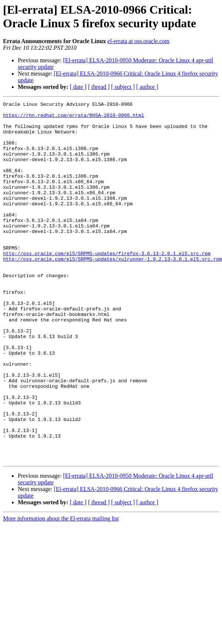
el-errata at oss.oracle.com (139, 41)
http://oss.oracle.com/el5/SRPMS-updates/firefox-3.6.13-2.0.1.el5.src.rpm (107, 284)
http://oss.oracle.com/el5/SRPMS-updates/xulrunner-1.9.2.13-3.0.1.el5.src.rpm (112, 291)
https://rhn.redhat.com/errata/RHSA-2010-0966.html (74, 118)
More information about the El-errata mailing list (61, 590)
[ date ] (78, 87)
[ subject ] (123, 87)
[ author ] (147, 87)
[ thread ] (99, 87)
